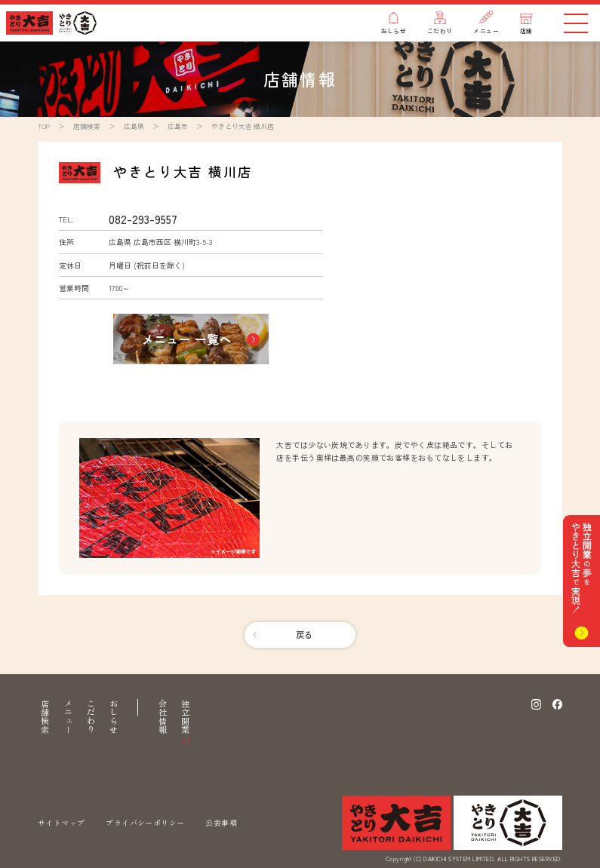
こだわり (91, 716)
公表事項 (221, 822)
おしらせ (114, 716)
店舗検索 (45, 716)
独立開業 (186, 716)
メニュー (69, 716)
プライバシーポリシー (145, 822)
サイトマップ (62, 822)
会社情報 (163, 716)
